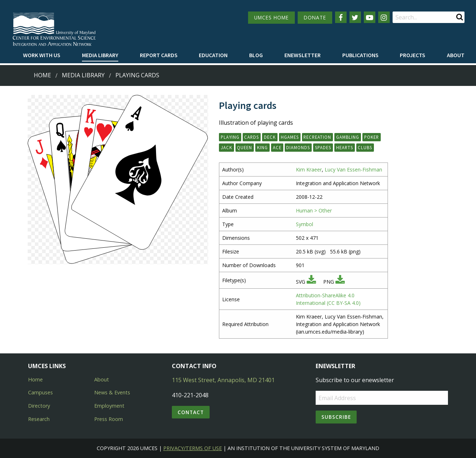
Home (42, 75)
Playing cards (137, 75)
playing (230, 137)
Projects (413, 55)
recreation (317, 137)
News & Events (112, 392)
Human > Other (314, 210)
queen (244, 147)
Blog (256, 55)
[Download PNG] (340, 282)
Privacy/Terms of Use (193, 448)
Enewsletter (303, 55)
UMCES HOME (271, 17)
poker (372, 137)
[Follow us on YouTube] (370, 17)
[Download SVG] (311, 282)
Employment (109, 406)
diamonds (298, 147)
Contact (191, 412)
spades (323, 147)
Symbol (305, 224)
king (262, 147)
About (456, 55)
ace (277, 147)
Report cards (159, 55)
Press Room (109, 419)
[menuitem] (42, 55)
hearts (345, 147)
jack (226, 147)
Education (213, 55)
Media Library (100, 55)
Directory (39, 406)
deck (270, 137)
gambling (348, 137)
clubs (365, 147)
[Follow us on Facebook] (341, 17)
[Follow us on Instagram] (384, 17)
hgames (290, 137)
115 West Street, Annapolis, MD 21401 (223, 380)
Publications (360, 55)
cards (251, 137)
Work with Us (42, 55)
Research (39, 419)
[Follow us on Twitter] (355, 17)
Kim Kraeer (309, 170)
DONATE (315, 17)
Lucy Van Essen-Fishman (353, 170)
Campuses (40, 392)
